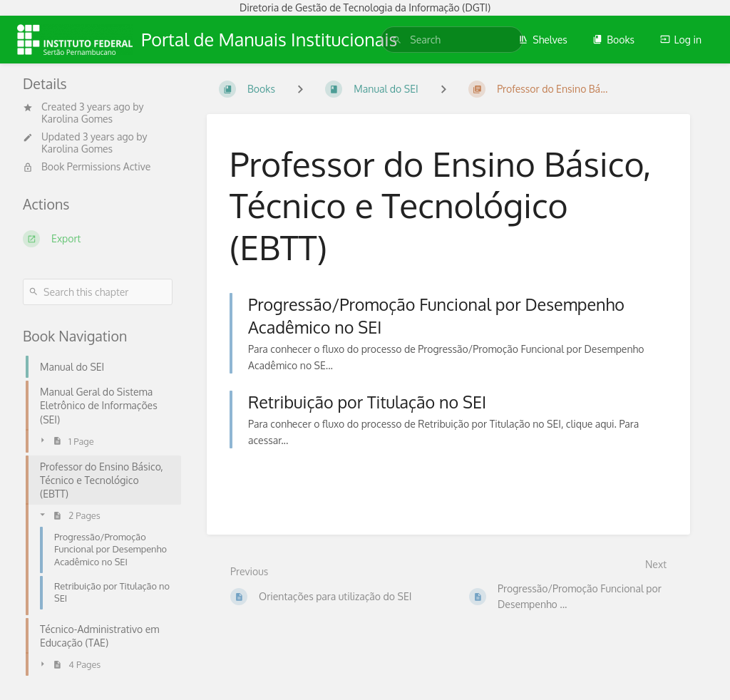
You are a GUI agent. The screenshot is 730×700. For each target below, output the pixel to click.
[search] (452, 40)
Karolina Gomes (77, 119)
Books (613, 40)
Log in (681, 40)
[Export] (98, 239)
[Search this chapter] (98, 292)
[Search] (397, 40)
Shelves (543, 40)
